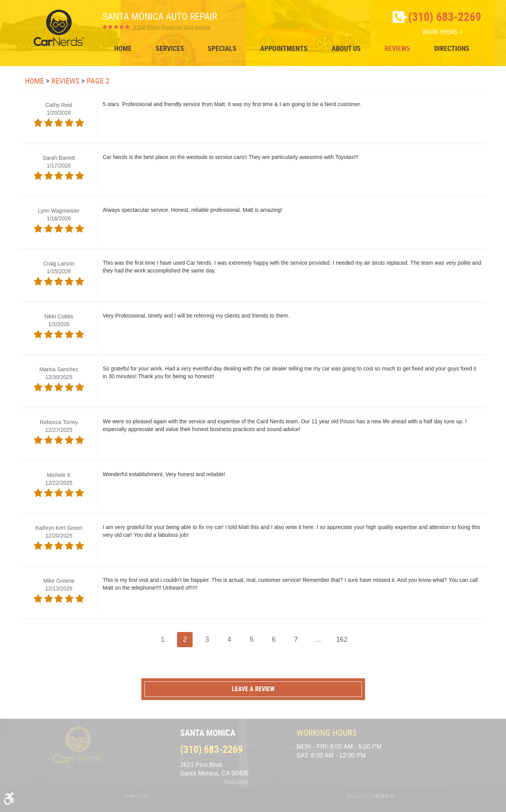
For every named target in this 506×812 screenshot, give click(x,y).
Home (123, 49)
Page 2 (98, 81)
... (318, 639)
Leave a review (253, 689)
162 (342, 639)
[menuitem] (123, 49)
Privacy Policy (236, 781)
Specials (222, 49)
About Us (346, 49)
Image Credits (136, 796)
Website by (370, 796)
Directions (452, 49)
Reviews (397, 49)
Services (170, 49)
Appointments (284, 49)
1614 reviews (172, 27)
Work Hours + (442, 32)
